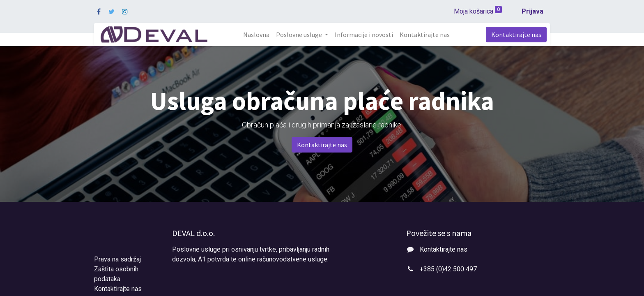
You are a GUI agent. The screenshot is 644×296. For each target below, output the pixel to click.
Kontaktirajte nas (516, 35)
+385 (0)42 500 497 (448, 269)
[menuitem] (256, 35)
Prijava (532, 11)
